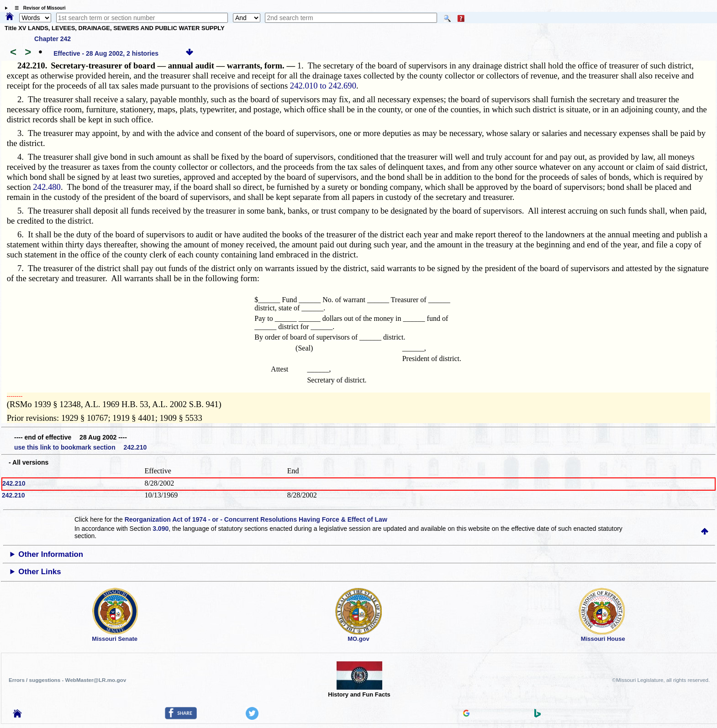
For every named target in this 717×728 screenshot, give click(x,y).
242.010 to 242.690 (323, 86)
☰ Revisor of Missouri (38, 8)
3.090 (161, 529)
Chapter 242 (53, 39)
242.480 (47, 187)
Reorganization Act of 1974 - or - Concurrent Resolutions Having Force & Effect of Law (256, 519)
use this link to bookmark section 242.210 (80, 447)
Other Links (40, 572)
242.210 (14, 483)
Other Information (51, 554)
